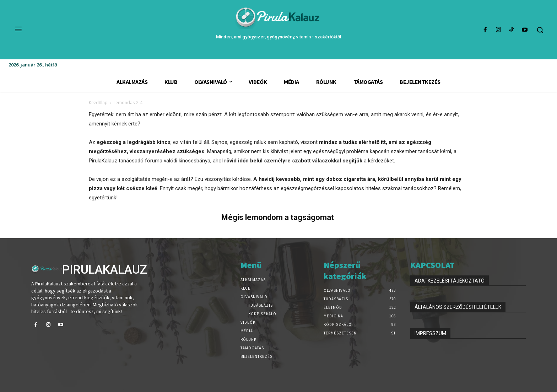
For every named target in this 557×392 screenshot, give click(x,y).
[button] (540, 30)
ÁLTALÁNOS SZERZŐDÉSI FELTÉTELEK (458, 307)
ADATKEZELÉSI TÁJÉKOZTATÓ (450, 281)
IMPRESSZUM (430, 333)
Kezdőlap (98, 103)
